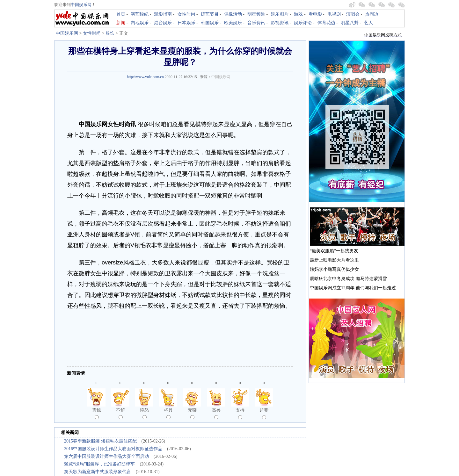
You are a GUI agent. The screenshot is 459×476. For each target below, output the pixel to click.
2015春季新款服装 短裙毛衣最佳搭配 (100, 441)
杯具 (168, 414)
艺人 (368, 23)
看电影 (315, 14)
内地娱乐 (140, 23)
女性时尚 (186, 14)
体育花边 (326, 23)
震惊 (97, 414)
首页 (121, 14)
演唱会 (353, 14)
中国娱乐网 (81, 5)
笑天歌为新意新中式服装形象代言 (98, 472)
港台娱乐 (163, 23)
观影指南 (163, 14)
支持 (240, 414)
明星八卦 (350, 23)
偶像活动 (233, 14)
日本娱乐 (186, 23)
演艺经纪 (140, 14)
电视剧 (334, 14)
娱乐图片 (280, 14)
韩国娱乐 (210, 23)
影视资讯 (280, 23)
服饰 (110, 33)
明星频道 (256, 14)
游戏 (298, 14)
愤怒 (144, 414)
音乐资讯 (256, 23)
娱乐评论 (303, 23)
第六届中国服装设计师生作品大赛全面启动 (106, 456)
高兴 (216, 414)
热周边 (372, 14)
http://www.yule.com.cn (145, 77)
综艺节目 (210, 14)
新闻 (121, 23)
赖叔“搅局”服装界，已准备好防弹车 (99, 464)
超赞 (264, 414)
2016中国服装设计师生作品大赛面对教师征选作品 (113, 449)
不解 (120, 414)
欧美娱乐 (233, 23)
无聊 (192, 414)
